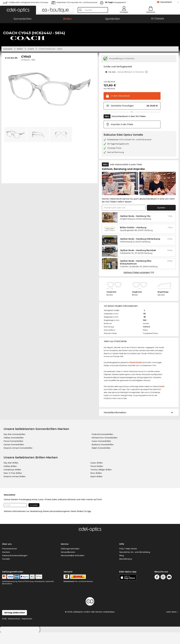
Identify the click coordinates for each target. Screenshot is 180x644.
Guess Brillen (97, 474)
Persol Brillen (97, 478)
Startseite (8, 61)
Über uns (7, 556)
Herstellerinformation (115, 424)
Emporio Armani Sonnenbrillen (18, 460)
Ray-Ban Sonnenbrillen (14, 446)
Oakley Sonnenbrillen (14, 449)
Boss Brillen (96, 485)
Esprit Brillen (96, 488)
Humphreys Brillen (12, 481)
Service (65, 556)
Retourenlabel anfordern (73, 567)
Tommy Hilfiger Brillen (101, 481)
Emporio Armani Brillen (15, 488)
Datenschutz (14, 630)
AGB (4, 630)
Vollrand (146, 339)
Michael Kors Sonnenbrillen (105, 449)
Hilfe (122, 556)
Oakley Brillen (10, 478)
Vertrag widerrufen (15, 624)
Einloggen (124, 12)
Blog (122, 567)
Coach (31, 61)
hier (89, 523)
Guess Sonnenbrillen (101, 453)
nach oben (172, 623)
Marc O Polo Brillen (13, 485)
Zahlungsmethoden (70, 560)
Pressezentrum (10, 560)
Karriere (6, 564)
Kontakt (6, 571)
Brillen (20, 61)
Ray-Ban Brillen (11, 474)
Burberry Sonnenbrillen (103, 456)
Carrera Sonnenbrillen (14, 456)
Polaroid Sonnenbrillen (102, 446)
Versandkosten (68, 564)
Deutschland (166, 2)
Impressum (27, 630)
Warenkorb (151, 12)
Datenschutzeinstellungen (15, 567)
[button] (18, 10)
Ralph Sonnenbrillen (101, 460)
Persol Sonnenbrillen (13, 453)
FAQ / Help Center (128, 560)
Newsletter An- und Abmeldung (135, 564)
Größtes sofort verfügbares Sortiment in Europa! (28, 2)
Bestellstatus (126, 571)
